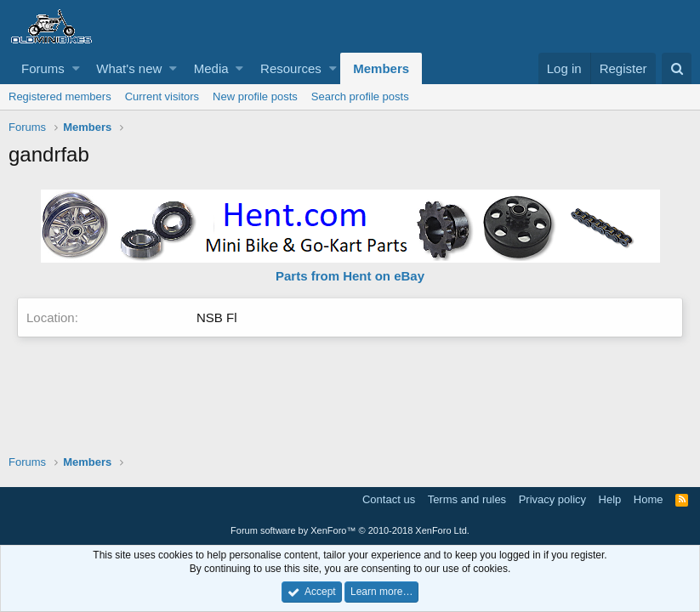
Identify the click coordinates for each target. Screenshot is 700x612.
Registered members (60, 96)
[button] (76, 68)
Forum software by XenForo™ (350, 530)
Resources (291, 68)
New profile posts (255, 96)
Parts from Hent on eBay (350, 276)
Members (381, 68)
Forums (43, 68)
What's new (129, 68)
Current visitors (162, 96)
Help (610, 499)
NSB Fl (217, 317)
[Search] (677, 68)
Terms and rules (467, 499)
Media (211, 68)
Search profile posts (360, 96)
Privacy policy (552, 499)
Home (649, 499)
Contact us (389, 499)
